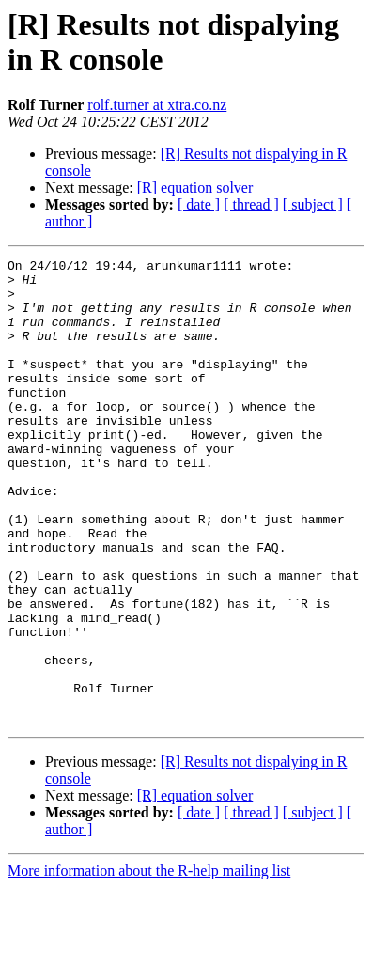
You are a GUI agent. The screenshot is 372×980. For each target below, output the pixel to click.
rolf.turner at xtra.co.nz (157, 105)
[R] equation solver (195, 187)
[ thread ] (251, 204)
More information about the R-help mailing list (149, 964)
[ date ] (199, 204)
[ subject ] (313, 204)
